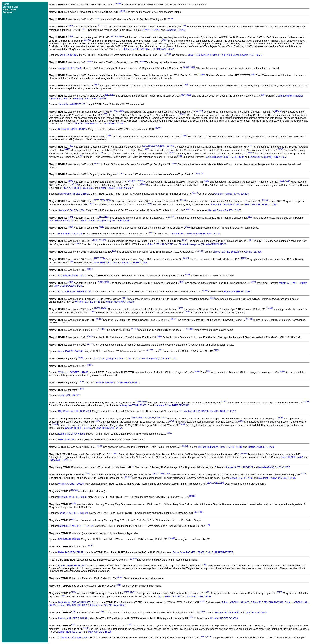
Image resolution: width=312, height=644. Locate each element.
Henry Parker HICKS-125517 (74, 194)
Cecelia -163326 (253, 252)
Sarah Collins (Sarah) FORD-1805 (268, 157)
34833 (119, 37)
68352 (100, 446)
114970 (186, 85)
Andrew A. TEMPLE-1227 (239, 467)
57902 (145, 418)
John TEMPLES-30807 (61, 221)
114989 (171, 538)
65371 (70, 217)
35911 (80, 358)
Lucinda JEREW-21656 (135, 263)
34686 (197, 372)
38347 (118, 585)
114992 (133, 592)
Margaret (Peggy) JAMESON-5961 (277, 478)
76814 (287, 181)
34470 (157, 146)
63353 (91, 546)
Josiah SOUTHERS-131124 (73, 513)
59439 (158, 418)
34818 (113, 37)
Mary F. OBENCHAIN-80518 (268, 602)
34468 (70, 146)
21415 (107, 282)
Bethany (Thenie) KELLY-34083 (90, 99)
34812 (101, 227)
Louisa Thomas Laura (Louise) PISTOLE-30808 (104, 221)
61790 (205, 291)
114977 (97, 163)
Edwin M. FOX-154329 (208, 234)
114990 (133, 559)
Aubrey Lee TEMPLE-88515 (134, 405)
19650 (206, 592)
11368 (138, 402)
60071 (96, 240)
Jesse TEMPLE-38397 (170, 597)
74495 (74, 503)
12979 (70, 181)
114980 (97, 308)
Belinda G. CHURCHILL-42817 (261, 205)
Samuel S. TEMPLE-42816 (225, 205)
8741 (85, 29)
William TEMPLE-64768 (88, 302)
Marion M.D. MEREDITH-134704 (76, 526)
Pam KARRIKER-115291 (223, 411)
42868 (130, 181)
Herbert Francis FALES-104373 (225, 210)
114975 (163, 146)
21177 (107, 217)
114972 (121, 111)
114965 (118, 4)
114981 (104, 308)
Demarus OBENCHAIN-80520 (73, 605)
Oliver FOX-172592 (198, 55)
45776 (104, 114)
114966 (122, 11)
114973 (199, 111)
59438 (151, 418)
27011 (167, 474)
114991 (120, 578)
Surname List (10, 7)
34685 (90, 365)
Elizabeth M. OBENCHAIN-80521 (108, 605)
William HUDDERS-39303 (224, 618)
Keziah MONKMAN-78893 (120, 302)
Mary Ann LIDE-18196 (100, 632)
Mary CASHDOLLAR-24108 (68, 286)
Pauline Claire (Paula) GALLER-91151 (156, 359)
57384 (70, 282)
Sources (7, 12)
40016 (125, 298)
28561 (192, 67)
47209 (97, 258)
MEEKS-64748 (66, 440)
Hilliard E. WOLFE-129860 (72, 497)
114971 (114, 111)
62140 (222, 483)
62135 (127, 592)
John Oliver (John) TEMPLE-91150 (112, 359)
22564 (103, 200)
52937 (74, 625)
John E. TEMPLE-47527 (161, 244)
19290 (90, 269)
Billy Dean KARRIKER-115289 (75, 411)
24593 (203, 637)
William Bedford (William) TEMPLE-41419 (220, 447)
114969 (201, 75)
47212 (244, 258)
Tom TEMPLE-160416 (86, 124)
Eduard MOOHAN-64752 (72, 434)
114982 (99, 319)
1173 (73, 519)
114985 (81, 389)
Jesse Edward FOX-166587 (248, 55)
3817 (107, 95)
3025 (73, 612)
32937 (149, 204)
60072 (251, 240)
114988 (74, 490)
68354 (185, 446)
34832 (70, 37)
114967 (96, 18)
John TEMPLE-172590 (136, 49)
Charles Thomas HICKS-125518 (232, 194)
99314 (164, 418)
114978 (120, 174)
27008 (161, 474)
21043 (281, 149)
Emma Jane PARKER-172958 (188, 552)
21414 (100, 282)
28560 (90, 61)
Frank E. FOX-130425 (183, 234)
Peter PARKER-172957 (71, 552)
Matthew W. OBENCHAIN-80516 (76, 602)
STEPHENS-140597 (129, 383)
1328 (114, 251)
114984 (81, 382)
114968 (87, 40)
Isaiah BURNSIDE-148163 (72, 276)
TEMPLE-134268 (151, 30)
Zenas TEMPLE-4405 (242, 478)
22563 (97, 200)
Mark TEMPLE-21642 (105, 263)
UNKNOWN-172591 (164, 49)
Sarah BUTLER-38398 (199, 597)
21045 (144, 146)
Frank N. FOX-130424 (70, 234)
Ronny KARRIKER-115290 (194, 411)
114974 (109, 136)
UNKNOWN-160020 (69, 539)
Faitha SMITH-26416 (60, 460)
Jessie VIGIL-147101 (69, 395)
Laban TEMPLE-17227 (71, 632)
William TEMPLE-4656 (227, 613)
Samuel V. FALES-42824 (71, 210)
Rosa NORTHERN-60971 (238, 292)
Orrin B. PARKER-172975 (219, 552)
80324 (103, 258)
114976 (170, 146)
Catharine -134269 (175, 30)
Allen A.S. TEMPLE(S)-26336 (78, 188)
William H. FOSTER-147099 (73, 372)
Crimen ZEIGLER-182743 (72, 566)
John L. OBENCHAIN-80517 (237, 602)
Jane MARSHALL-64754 (109, 428)
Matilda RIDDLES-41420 (261, 447)
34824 (70, 227)
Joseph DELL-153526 (70, 68)
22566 (109, 200)
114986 (115, 453)
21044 (172, 153)
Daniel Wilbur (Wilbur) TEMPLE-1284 (224, 157)
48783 (144, 402)
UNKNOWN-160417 (114, 124)
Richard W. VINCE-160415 (73, 129)
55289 (133, 418)
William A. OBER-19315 (71, 484)
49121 (113, 95)
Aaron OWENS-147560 (71, 351)
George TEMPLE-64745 (78, 428)
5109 (180, 156)
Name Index (9, 10)
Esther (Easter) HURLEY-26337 (116, 188)
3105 (101, 217)
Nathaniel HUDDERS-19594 (73, 618)
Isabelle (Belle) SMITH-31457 (274, 467)
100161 (87, 474)
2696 (253, 75)
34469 (150, 146)
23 (81, 156)
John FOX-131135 (68, 55)
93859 (90, 337)
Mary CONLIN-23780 (256, 613)
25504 (97, 85)
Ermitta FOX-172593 (221, 55)
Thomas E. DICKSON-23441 (74, 638)
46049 (136, 181)
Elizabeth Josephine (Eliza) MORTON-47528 (202, 244)
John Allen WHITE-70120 (72, 104)
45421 (104, 612)
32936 (188, 209)
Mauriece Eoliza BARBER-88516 (172, 405)
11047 (155, 474)
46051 (142, 181)
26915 (70, 26)
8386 (263, 95)
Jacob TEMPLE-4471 (292, 457)
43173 (75, 184)
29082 (130, 625)
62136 (74, 592)
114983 (102, 329)
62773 (90, 344)
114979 (103, 240)
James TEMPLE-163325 (226, 252)
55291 (139, 418)
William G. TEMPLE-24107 (293, 283)
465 (195, 512)
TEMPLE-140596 (103, 383)
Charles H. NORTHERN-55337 (75, 292)
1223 (100, 26)
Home (6, 4)
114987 (128, 477)
